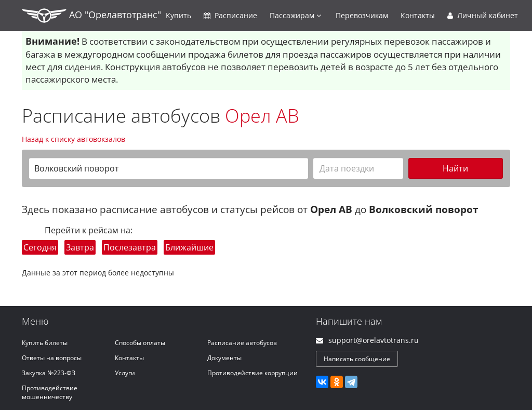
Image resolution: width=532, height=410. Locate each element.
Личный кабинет (483, 15)
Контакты (418, 15)
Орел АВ (262, 116)
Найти (455, 168)
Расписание (230, 15)
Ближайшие (189, 247)
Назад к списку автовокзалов (74, 139)
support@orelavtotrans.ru (374, 340)
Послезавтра (130, 247)
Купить (178, 15)
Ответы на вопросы (52, 358)
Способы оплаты (140, 343)
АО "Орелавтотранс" (91, 16)
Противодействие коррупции (252, 373)
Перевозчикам (362, 15)
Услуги (125, 373)
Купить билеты (45, 343)
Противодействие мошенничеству (50, 392)
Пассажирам (295, 15)
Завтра (80, 247)
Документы (224, 358)
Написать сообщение (357, 359)
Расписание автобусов (242, 343)
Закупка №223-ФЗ (49, 373)
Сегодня (40, 247)
